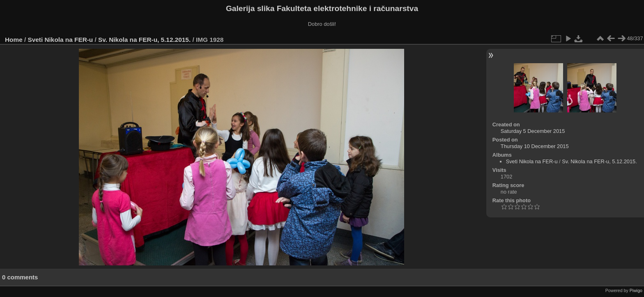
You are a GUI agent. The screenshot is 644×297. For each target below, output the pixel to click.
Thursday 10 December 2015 (535, 146)
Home (14, 40)
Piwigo (636, 290)
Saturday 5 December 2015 (533, 131)
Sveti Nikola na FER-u (61, 40)
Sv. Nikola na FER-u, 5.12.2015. (144, 40)
